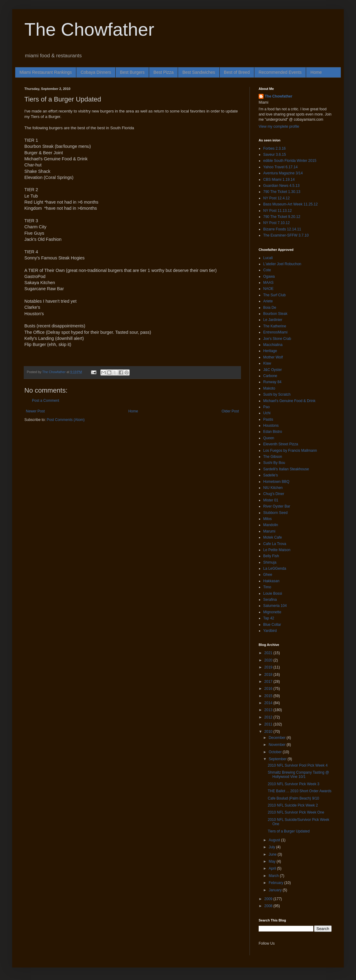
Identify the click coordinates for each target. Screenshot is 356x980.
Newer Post (35, 411)
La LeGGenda (275, 568)
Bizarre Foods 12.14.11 (282, 229)
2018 (269, 675)
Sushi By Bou (274, 463)
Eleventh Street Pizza (281, 444)
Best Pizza (163, 72)
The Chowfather (89, 29)
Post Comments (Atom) (66, 420)
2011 (269, 724)
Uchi (267, 413)
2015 (269, 696)
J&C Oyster (272, 370)
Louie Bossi (273, 593)
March (274, 876)
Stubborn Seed (275, 513)
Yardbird (270, 631)
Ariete (268, 301)
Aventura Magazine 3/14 (283, 173)
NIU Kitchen (273, 488)
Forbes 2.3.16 (274, 148)
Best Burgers (132, 72)
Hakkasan (271, 581)
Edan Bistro (273, 432)
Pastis (268, 419)
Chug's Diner (274, 494)
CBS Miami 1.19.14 (279, 180)
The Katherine (275, 326)
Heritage (270, 351)
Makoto (269, 388)
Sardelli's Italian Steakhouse (286, 469)
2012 (269, 717)
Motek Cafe (272, 537)
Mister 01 (271, 500)
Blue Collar (272, 625)
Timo (267, 587)
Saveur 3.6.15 (275, 155)
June (273, 854)
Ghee (268, 575)
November (278, 745)
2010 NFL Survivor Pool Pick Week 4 (298, 765)
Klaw (267, 363)
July (272, 847)
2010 (269, 732)
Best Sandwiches (199, 72)
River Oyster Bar (277, 506)
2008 (269, 906)
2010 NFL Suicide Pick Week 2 (293, 805)
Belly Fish (271, 556)
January (276, 890)
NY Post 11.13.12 (277, 211)
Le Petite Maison (277, 550)
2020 (269, 660)
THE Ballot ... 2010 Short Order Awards (300, 791)
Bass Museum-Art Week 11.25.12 (290, 204)
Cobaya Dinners (96, 72)
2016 (269, 689)
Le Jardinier (273, 320)
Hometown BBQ (276, 482)
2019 (269, 667)
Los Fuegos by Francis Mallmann (290, 451)
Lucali (268, 258)
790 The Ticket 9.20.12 (282, 217)
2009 (269, 899)
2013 (269, 710)
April (273, 868)
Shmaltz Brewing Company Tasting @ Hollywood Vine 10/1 (298, 775)
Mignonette (272, 612)
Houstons (271, 426)
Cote (267, 270)
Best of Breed (237, 72)
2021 (269, 653)
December (278, 738)
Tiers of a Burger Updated (289, 831)
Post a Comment (45, 401)
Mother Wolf (273, 357)
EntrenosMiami (275, 332)
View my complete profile (279, 127)
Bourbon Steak (275, 314)
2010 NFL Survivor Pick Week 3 (293, 784)
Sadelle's (270, 475)
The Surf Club (274, 295)
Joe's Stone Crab (277, 339)
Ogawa (269, 276)
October (276, 752)
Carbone (270, 376)
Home (316, 72)
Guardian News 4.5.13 (281, 186)
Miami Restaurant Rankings (46, 72)
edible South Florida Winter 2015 (290, 161)
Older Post (230, 411)
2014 (269, 703)
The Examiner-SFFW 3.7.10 (286, 235)
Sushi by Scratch (277, 394)
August (275, 840)
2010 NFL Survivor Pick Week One (296, 812)
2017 (269, 682)
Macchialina (273, 345)
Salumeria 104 (275, 606)
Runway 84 (272, 382)
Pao (266, 407)
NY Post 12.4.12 (276, 198)
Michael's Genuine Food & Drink (289, 401)
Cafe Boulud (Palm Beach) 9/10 (293, 798)
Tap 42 (269, 618)
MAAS (268, 283)
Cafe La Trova (275, 544)
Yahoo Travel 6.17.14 (280, 167)
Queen (269, 438)
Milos (267, 519)
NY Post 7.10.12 (276, 223)
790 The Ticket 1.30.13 (282, 192)
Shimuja (270, 562)
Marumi (269, 531)
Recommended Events (280, 72)
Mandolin (271, 525)
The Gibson (273, 457)
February (276, 883)
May (273, 861)
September (278, 759)
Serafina (270, 600)
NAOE (268, 289)
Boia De (270, 308)
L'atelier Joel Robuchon (282, 264)
